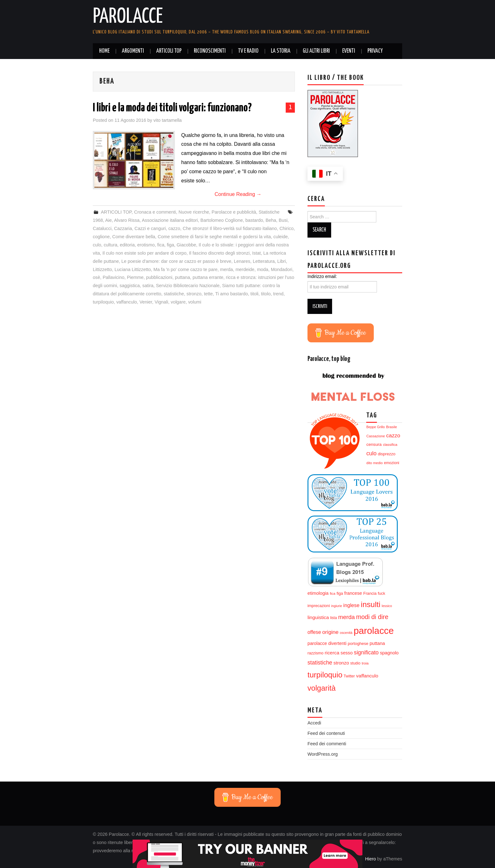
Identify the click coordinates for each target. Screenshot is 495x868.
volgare (178, 302)
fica (161, 245)
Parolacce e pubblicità (234, 212)
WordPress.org (323, 754)
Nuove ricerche (194, 212)
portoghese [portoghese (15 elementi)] (358, 644)
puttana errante (208, 277)
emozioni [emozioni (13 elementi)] (391, 463)
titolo (266, 294)
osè (96, 277)
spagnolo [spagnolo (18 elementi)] (389, 653)
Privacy (375, 51)
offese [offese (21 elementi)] (314, 632)
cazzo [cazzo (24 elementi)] (393, 436)
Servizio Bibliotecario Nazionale (188, 286)
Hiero (370, 859)
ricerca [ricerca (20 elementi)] (332, 653)
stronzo (194, 294)
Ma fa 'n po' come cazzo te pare (185, 269)
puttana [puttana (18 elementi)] (377, 643)
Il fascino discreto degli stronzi (219, 253)
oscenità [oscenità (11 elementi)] (346, 633)
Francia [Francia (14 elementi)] (370, 593)
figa (170, 245)
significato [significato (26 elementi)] (366, 652)
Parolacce (128, 17)
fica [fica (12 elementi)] (333, 593)
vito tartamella (168, 120)
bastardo (254, 220)
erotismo (146, 245)
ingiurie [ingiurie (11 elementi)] (337, 606)
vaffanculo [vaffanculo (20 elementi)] (367, 676)
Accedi (314, 723)
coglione (101, 237)
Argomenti (133, 51)
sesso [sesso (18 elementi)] (347, 653)
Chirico (286, 228)
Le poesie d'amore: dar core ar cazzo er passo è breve (176, 261)
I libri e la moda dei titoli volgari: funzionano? (172, 108)
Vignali (161, 302)
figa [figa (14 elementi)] (340, 593)
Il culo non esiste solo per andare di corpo (144, 253)
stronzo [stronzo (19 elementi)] (341, 663)
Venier (146, 302)
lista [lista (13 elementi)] (334, 618)
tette (208, 294)
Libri (281, 261)
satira (148, 286)
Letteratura (264, 261)
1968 (98, 220)
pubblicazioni (159, 277)
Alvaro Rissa (127, 220)
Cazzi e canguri (150, 228)
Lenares (242, 261)
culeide (281, 237)
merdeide (245, 269)
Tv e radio (248, 51)
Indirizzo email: (322, 276)
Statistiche (269, 212)
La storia (281, 51)
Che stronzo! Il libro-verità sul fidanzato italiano (230, 228)
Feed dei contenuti (326, 733)
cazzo (174, 228)
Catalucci (102, 228)
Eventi (349, 51)
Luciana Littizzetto (133, 269)
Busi (283, 220)
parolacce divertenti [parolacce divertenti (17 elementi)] (327, 643)
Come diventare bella (134, 237)
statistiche (174, 294)
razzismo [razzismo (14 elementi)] (316, 653)
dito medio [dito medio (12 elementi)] (374, 463)
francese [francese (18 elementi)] (353, 593)
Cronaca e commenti (155, 212)
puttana (182, 277)
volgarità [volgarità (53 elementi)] (322, 688)
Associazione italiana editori (170, 220)
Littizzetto (102, 269)
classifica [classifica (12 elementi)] (390, 445)
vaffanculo (126, 302)
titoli (254, 294)
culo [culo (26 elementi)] (371, 453)
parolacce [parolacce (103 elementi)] (374, 631)
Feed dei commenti (327, 744)
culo (97, 245)
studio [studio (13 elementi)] (355, 663)
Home (104, 51)
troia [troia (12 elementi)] (365, 663)
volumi (195, 302)
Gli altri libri (316, 51)
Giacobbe (187, 245)
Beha (271, 220)
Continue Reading (238, 194)
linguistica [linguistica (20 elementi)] (318, 617)
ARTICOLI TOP (169, 51)
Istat (256, 253)
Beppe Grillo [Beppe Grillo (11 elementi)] (376, 427)
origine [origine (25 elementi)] (331, 632)
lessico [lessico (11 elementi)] (387, 606)
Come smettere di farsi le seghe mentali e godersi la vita (214, 237)
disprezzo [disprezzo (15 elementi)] (387, 454)
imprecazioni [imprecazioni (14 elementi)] (319, 606)
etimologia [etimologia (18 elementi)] (318, 593)
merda (227, 269)
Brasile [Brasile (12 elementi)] (391, 427)
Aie (108, 220)
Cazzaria (123, 228)
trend (278, 294)
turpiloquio (103, 302)
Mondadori (282, 269)
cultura (110, 245)
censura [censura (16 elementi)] (374, 444)
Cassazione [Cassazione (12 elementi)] (376, 436)
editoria (127, 245)
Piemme (135, 277)
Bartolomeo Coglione (222, 220)
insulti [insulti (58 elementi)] (371, 604)
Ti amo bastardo (232, 294)
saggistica (130, 286)
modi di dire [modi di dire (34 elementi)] (372, 617)
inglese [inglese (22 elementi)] (351, 605)
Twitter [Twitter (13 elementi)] (349, 676)
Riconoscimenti (210, 51)
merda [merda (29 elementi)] (346, 617)
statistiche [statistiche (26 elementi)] (320, 663)
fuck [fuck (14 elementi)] (382, 593)
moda (263, 269)
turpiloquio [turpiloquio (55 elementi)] (325, 675)
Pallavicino (113, 277)
